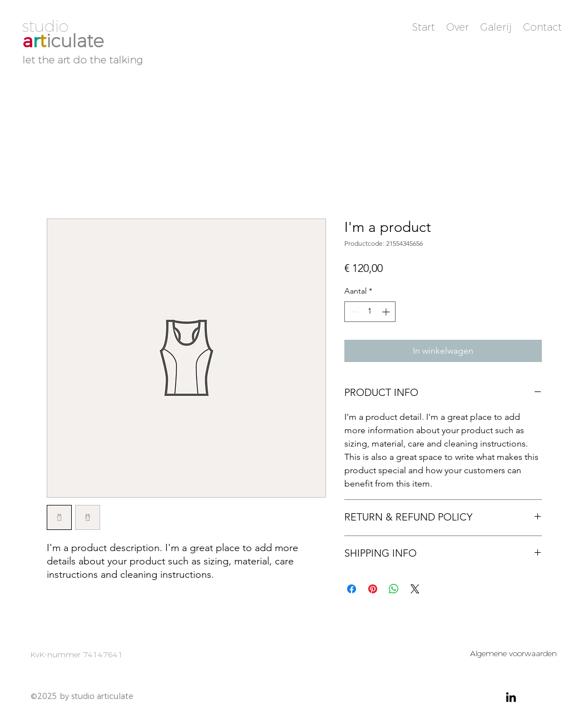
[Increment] (387, 312)
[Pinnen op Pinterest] (373, 589)
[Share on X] (415, 589)
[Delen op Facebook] (352, 589)
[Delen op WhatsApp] (394, 589)
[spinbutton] (370, 312)
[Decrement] (353, 312)
